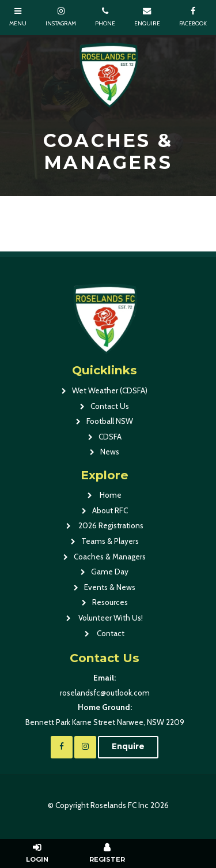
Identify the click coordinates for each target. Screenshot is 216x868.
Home (110, 495)
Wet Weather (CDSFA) (110, 390)
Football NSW (110, 421)
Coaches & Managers (110, 557)
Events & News (110, 587)
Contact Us (110, 406)
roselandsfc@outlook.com (105, 684)
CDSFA (110, 437)
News (110, 452)
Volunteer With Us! (110, 618)
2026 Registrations (110, 525)
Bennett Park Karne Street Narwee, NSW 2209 (105, 713)
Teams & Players (110, 541)
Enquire (128, 746)
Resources (110, 602)
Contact (110, 633)
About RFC (110, 510)
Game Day (110, 572)
